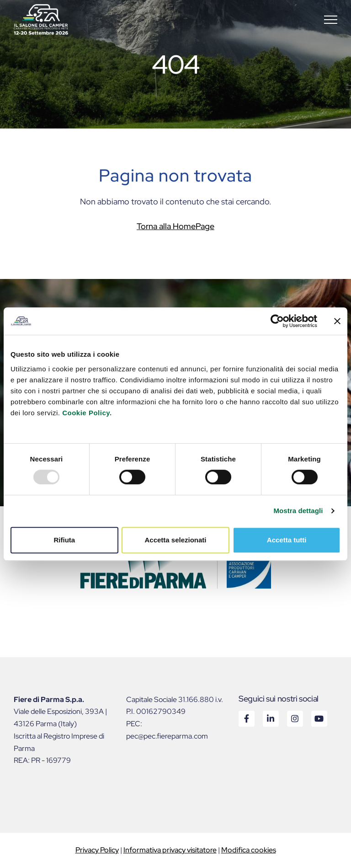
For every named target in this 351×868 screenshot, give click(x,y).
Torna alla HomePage (175, 226)
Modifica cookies (249, 850)
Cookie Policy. (87, 413)
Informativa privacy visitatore (170, 850)
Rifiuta (64, 540)
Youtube (319, 718)
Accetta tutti (287, 540)
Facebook (246, 718)
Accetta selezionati (175, 540)
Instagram (295, 718)
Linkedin (270, 718)
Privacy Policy (97, 850)
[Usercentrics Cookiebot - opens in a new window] (277, 321)
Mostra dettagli (298, 511)
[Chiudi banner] (337, 321)
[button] (331, 19)
